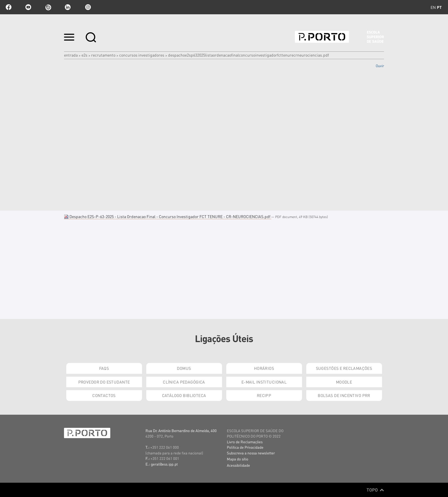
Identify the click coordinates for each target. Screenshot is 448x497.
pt (439, 7)
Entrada (71, 55)
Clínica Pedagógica (184, 382)
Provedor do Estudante (104, 382)
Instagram (87, 7)
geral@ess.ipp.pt (164, 464)
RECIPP (264, 395)
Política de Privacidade (245, 447)
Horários (264, 368)
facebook (9, 7)
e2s (84, 55)
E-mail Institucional (264, 382)
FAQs (104, 368)
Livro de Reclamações (245, 442)
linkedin (68, 7)
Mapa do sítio (238, 459)
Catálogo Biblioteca (184, 395)
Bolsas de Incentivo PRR (344, 395)
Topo (375, 490)
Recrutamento (103, 55)
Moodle (344, 382)
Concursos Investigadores (142, 55)
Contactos (104, 395)
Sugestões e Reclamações (344, 368)
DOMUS (184, 368)
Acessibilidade (238, 465)
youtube (28, 7)
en (433, 7)
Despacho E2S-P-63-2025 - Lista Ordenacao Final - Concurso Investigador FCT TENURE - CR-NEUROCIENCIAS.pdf (168, 216)
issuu (48, 7)
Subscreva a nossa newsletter (251, 453)
